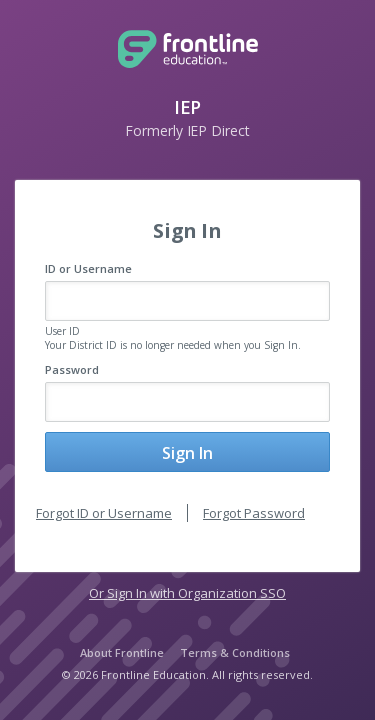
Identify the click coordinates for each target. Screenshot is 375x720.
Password (72, 369)
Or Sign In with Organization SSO (187, 593)
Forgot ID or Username (104, 513)
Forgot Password (254, 513)
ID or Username (88, 268)
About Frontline (122, 652)
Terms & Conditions (235, 652)
